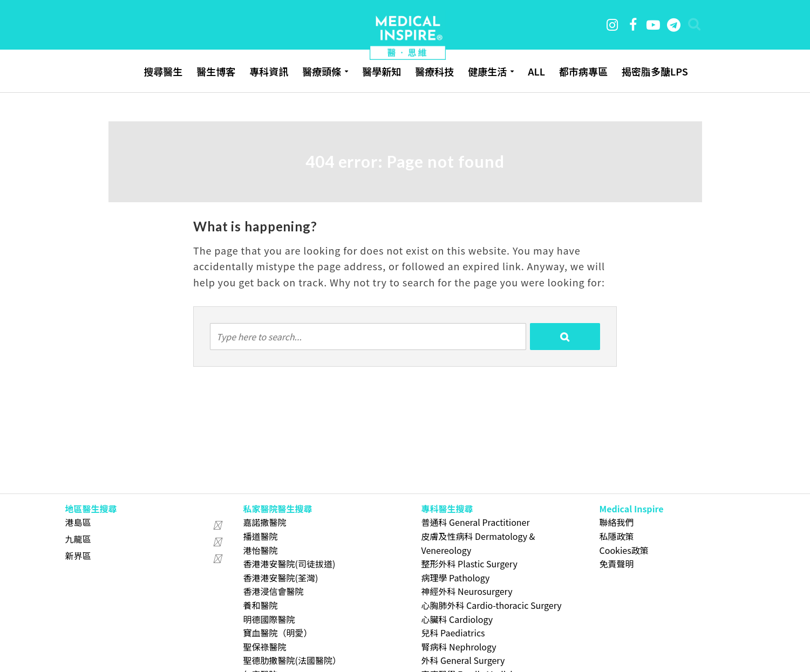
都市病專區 (583, 71)
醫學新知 (382, 71)
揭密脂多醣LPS (655, 71)
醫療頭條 (322, 71)
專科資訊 (269, 71)
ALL (536, 71)
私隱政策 (617, 536)
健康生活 (487, 71)
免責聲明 (617, 564)
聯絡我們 (617, 522)
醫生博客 (216, 71)
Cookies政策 (624, 550)
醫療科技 (434, 71)
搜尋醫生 (163, 71)
